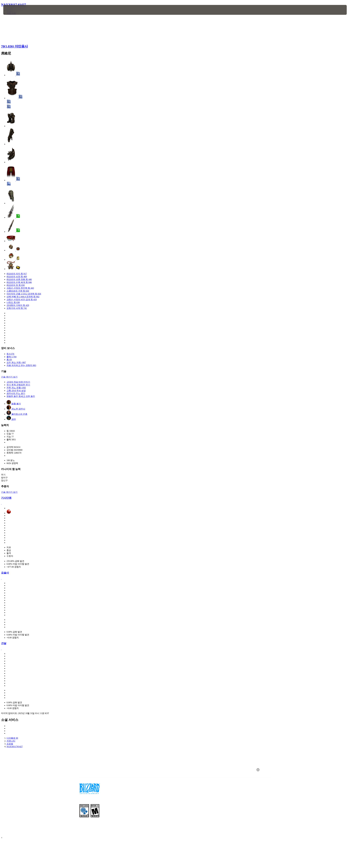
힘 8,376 (10, 354)
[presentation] (13, 10)
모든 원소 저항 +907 (16, 362)
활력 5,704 (11, 357)
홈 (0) (9, 360)
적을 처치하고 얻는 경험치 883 (21, 365)
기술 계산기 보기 (9, 377)
